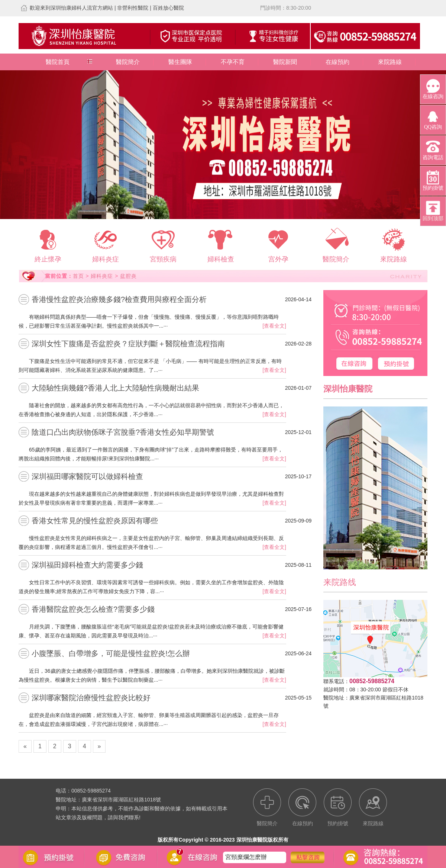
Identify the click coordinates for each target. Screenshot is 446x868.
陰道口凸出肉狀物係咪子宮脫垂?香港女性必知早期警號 (123, 432)
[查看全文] (274, 326)
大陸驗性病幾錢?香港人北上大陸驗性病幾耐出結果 (115, 388)
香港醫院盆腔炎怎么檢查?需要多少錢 (93, 609)
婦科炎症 (102, 276)
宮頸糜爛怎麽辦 (246, 857)
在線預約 (337, 62)
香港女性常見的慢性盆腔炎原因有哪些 (95, 521)
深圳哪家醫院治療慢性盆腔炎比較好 (91, 698)
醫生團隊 (180, 62)
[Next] (99, 746)
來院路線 (390, 62)
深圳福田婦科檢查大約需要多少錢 (87, 565)
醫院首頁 (58, 62)
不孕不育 (233, 62)
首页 (78, 276)
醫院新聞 (285, 62)
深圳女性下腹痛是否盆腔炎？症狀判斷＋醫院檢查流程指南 (128, 344)
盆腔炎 (128, 276)
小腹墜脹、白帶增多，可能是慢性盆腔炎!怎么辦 (111, 653)
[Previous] (25, 746)
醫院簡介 (128, 62)
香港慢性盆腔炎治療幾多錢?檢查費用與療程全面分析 (119, 299)
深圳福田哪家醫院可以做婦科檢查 (87, 476)
